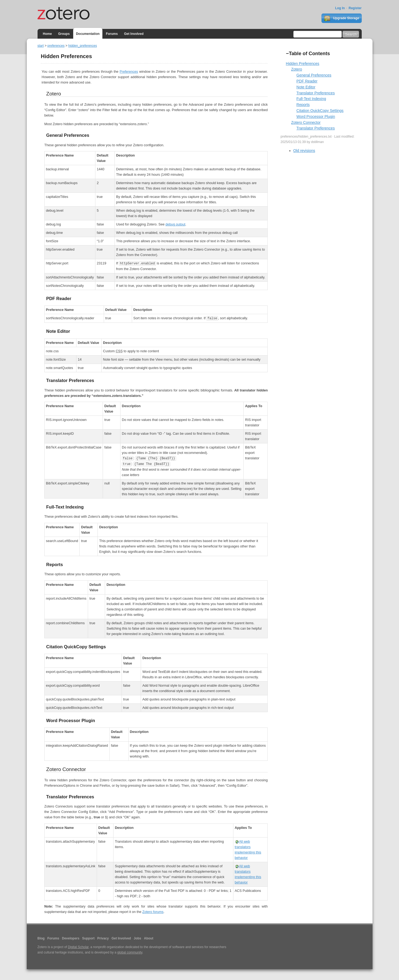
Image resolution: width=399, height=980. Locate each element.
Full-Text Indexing (311, 99)
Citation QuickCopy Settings (320, 111)
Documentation (88, 34)
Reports (303, 105)
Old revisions (304, 151)
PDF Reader (307, 81)
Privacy (103, 938)
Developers (71, 938)
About (149, 938)
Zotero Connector (306, 122)
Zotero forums (153, 912)
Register (355, 8)
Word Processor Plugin (316, 117)
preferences (56, 46)
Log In (340, 8)
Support (88, 938)
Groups (64, 34)
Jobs (138, 938)
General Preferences (314, 75)
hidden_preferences (83, 46)
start (41, 46)
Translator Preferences (316, 93)
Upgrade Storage (341, 18)
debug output (175, 224)
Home (47, 34)
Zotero (297, 69)
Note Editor (306, 87)
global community (130, 952)
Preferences (129, 72)
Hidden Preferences (303, 64)
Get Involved (134, 34)
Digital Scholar (78, 947)
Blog (41, 938)
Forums (112, 34)
